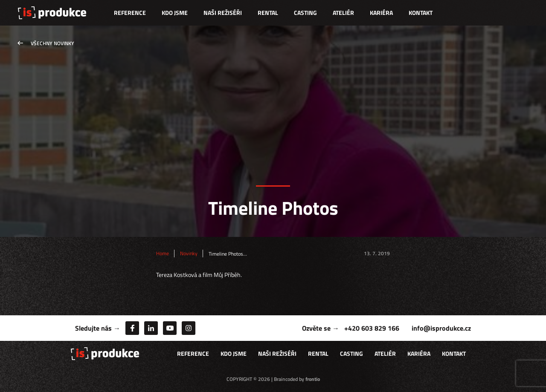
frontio (313, 379)
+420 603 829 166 (372, 328)
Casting (305, 13)
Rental (268, 13)
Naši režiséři (223, 13)
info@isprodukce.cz (441, 328)
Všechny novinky (52, 43)
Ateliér (343, 13)
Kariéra (381, 13)
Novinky (189, 254)
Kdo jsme (175, 13)
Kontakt (421, 13)
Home (163, 254)
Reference (130, 13)
